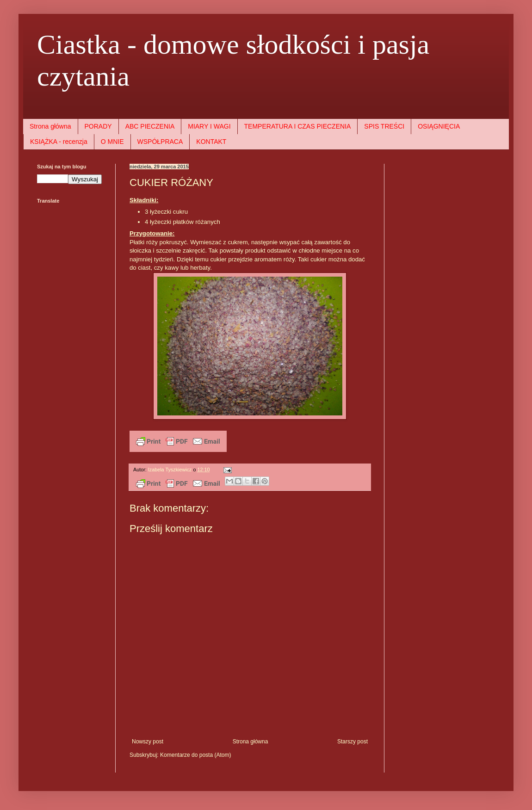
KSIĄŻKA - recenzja (59, 142)
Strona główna (50, 126)
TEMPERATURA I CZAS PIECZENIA (298, 126)
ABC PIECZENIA (150, 126)
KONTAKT (211, 142)
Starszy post (353, 742)
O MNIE (112, 142)
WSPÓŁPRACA (160, 142)
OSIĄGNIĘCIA (439, 126)
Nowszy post (148, 742)
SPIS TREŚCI (384, 126)
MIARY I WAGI (209, 126)
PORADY (98, 126)
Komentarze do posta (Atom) (195, 755)
